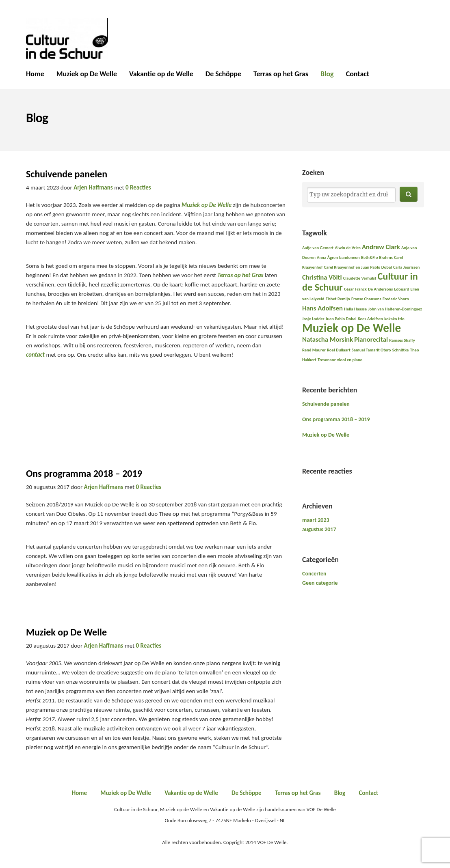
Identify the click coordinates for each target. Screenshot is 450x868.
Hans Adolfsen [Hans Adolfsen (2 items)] (322, 308)
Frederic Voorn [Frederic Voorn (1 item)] (396, 299)
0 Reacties (138, 187)
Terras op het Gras (281, 74)
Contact (358, 74)
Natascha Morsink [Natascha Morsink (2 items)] (328, 339)
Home (35, 74)
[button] (409, 194)
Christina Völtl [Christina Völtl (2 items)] (322, 277)
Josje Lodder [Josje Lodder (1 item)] (313, 319)
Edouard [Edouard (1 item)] (402, 289)
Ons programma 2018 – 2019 (84, 473)
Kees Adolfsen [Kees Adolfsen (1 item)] (370, 319)
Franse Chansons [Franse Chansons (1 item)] (366, 299)
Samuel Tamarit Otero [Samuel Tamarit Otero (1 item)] (371, 350)
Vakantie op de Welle (161, 74)
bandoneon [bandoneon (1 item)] (349, 257)
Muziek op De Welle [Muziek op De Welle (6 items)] (352, 328)
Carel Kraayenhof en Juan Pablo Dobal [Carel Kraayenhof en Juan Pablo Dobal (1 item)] (358, 267)
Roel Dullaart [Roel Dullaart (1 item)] (339, 350)
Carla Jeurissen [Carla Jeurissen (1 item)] (407, 267)
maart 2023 (316, 520)
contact (36, 355)
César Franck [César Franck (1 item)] (355, 289)
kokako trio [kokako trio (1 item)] (394, 319)
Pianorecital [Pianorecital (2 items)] (371, 339)
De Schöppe (223, 74)
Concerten (314, 574)
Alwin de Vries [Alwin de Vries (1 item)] (347, 248)
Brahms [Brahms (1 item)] (386, 257)
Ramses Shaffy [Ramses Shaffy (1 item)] (402, 340)
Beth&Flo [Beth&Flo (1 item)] (369, 257)
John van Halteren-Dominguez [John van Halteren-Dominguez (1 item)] (395, 309)
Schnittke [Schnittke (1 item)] (401, 350)
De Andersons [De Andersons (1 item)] (380, 289)
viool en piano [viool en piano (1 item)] (350, 360)
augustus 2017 (319, 529)
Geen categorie (320, 583)
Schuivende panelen (67, 174)
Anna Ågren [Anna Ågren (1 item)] (327, 257)
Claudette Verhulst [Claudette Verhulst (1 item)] (360, 278)
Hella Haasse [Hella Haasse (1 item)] (355, 309)
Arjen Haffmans (93, 187)
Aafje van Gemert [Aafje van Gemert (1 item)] (318, 248)
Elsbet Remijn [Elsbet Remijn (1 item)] (338, 299)
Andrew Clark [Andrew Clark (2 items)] (381, 247)
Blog (327, 74)
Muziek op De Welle (87, 74)
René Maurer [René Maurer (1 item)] (314, 350)
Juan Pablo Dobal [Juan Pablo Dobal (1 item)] (341, 319)
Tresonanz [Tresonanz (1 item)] (327, 360)
